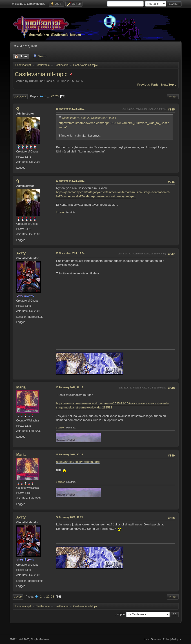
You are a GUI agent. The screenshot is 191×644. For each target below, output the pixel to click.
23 (57, 96)
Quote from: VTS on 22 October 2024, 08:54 (89, 118)
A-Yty (21, 253)
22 (52, 96)
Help (146, 639)
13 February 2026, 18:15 (69, 387)
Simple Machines (40, 639)
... (49, 96)
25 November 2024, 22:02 (70, 109)
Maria (21, 387)
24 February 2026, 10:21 (69, 517)
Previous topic (148, 85)
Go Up (18, 597)
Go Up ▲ (177, 639)
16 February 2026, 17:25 (69, 454)
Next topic (169, 85)
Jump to (120, 614)
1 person (60, 212)
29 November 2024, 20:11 (70, 181)
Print (173, 97)
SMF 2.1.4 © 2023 (20, 639)
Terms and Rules (160, 639)
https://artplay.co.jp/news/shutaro (78, 462)
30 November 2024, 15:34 (70, 253)
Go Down (20, 97)
